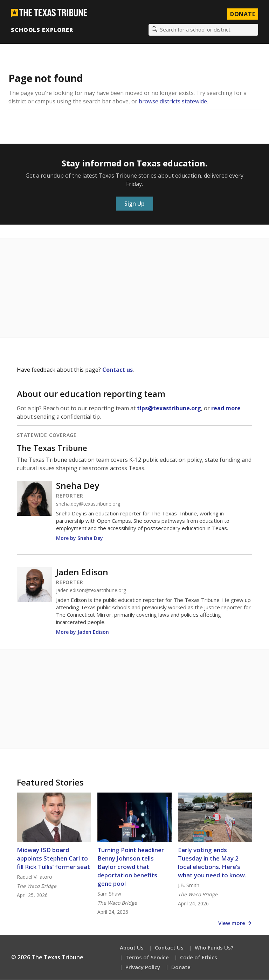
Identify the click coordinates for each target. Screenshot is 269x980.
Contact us (118, 370)
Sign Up (134, 204)
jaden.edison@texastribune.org (91, 591)
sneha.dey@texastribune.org (88, 504)
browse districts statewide (173, 102)
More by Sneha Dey (80, 538)
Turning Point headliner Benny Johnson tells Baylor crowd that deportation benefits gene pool (131, 867)
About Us (132, 948)
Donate (181, 967)
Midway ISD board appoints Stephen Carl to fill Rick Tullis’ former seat (53, 859)
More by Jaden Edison (82, 632)
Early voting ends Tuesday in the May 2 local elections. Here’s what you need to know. (212, 863)
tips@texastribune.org (169, 409)
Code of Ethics (199, 958)
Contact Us (169, 948)
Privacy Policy (143, 967)
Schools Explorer (42, 30)
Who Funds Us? (214, 948)
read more (226, 409)
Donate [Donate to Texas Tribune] (242, 14)
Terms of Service (147, 958)
